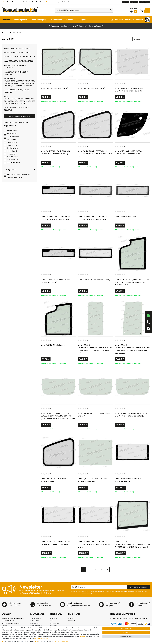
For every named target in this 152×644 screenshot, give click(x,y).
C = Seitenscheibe (13, 136)
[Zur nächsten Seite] (101, 570)
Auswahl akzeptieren (126, 636)
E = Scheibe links (13, 142)
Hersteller (6, 20)
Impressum (54, 618)
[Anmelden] (125, 2)
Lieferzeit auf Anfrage (14, 177)
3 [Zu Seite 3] (96, 569)
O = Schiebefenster (13, 163)
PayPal (40, 642)
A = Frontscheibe (13, 131)
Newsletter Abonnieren (138, 587)
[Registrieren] (134, 2)
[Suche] (111, 10)
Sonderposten (82, 20)
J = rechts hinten (12, 157)
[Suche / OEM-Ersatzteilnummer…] (82, 10)
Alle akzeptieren (126, 629)
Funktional (50, 642)
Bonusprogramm (20, 20)
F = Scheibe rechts (13, 145)
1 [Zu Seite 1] (84, 569)
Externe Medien (29, 642)
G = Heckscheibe (12, 148)
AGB (52, 621)
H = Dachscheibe (13, 151)
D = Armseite (11, 139)
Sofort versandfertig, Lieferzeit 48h (19, 174)
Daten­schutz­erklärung (41, 638)
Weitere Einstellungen (61, 642)
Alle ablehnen (126, 633)
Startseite (5, 33)
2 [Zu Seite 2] (90, 569)
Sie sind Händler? (145, 2)
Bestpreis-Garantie (35, 618)
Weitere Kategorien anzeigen (19, 116)
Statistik (18, 642)
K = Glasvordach (12, 160)
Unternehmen (57, 20)
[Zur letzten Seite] (107, 570)
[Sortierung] (141, 39)
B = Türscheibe (12, 134)
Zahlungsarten (34, 623)
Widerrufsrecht (55, 623)
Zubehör (69, 20)
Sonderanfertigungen (39, 20)
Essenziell (8, 642)
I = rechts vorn (12, 154)
